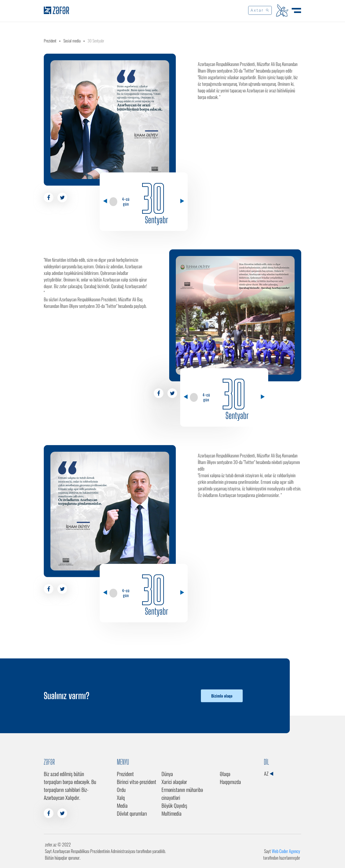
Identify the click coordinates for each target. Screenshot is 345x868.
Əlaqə (225, 774)
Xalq (121, 797)
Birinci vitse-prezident (137, 782)
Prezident (50, 41)
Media (122, 805)
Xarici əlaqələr (174, 782)
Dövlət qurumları (132, 813)
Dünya (167, 774)
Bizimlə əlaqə (222, 696)
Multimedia (172, 813)
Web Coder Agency (286, 851)
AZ (269, 773)
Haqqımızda (230, 782)
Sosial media (72, 41)
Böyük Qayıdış (174, 805)
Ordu (121, 789)
